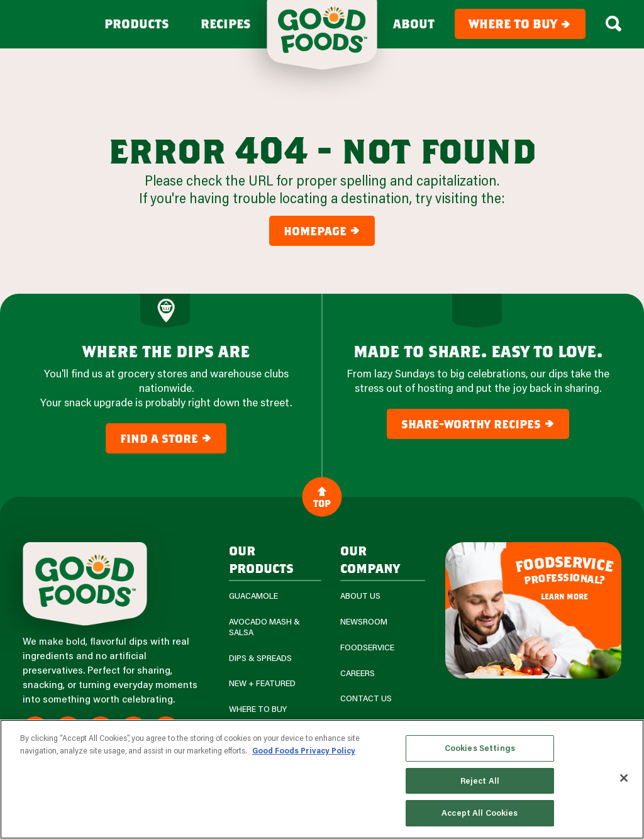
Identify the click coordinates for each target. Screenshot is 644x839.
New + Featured (262, 683)
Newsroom (364, 622)
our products (261, 559)
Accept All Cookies (480, 813)
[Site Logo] (85, 584)
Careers (358, 673)
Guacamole (253, 596)
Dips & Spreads (260, 658)
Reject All (480, 781)
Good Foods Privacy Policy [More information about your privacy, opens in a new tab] (304, 750)
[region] (322, 779)
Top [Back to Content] (322, 496)
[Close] (624, 778)
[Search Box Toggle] (613, 24)
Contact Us (366, 698)
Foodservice (367, 647)
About (414, 24)
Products (137, 24)
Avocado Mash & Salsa (264, 627)
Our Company (370, 559)
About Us (360, 596)
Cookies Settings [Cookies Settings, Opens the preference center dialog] (480, 748)
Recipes (226, 24)
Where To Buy (258, 709)
